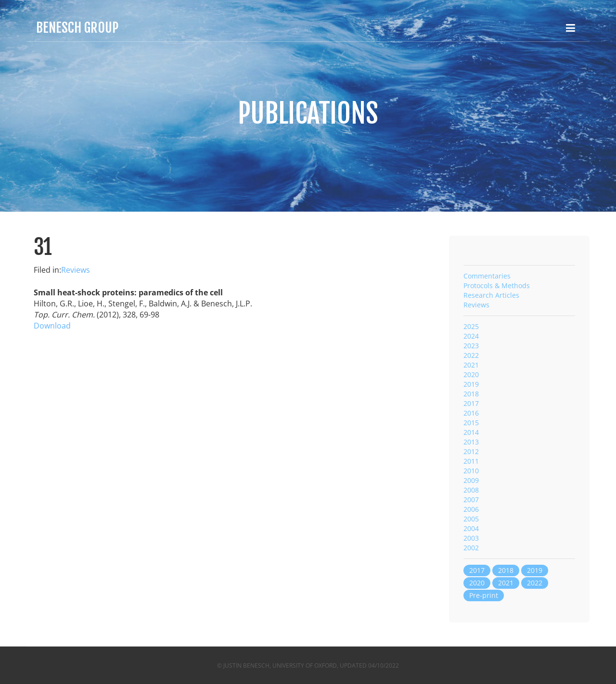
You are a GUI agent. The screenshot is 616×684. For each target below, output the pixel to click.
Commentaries (487, 276)
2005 (471, 519)
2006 (471, 509)
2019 (471, 384)
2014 (471, 432)
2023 (471, 346)
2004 (471, 528)
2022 (471, 355)
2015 (471, 423)
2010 (471, 471)
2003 (471, 538)
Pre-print (484, 595)
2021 (471, 365)
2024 (471, 336)
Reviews (76, 270)
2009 (471, 480)
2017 (471, 403)
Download (52, 326)
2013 (471, 442)
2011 (471, 461)
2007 (471, 500)
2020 (471, 374)
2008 (471, 490)
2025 (471, 326)
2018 (471, 394)
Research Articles (491, 295)
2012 (471, 451)
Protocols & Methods (497, 285)
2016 (471, 413)
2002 (471, 548)
